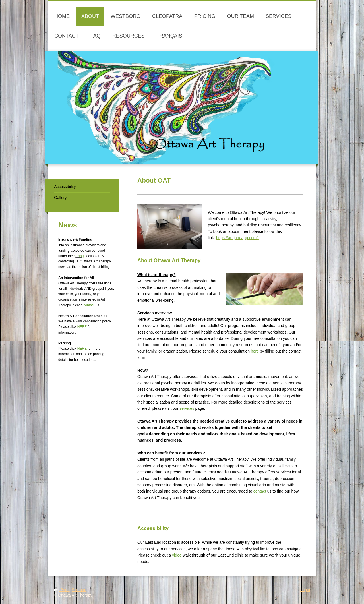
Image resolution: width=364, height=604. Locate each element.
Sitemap (79, 590)
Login (305, 590)
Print (62, 590)
